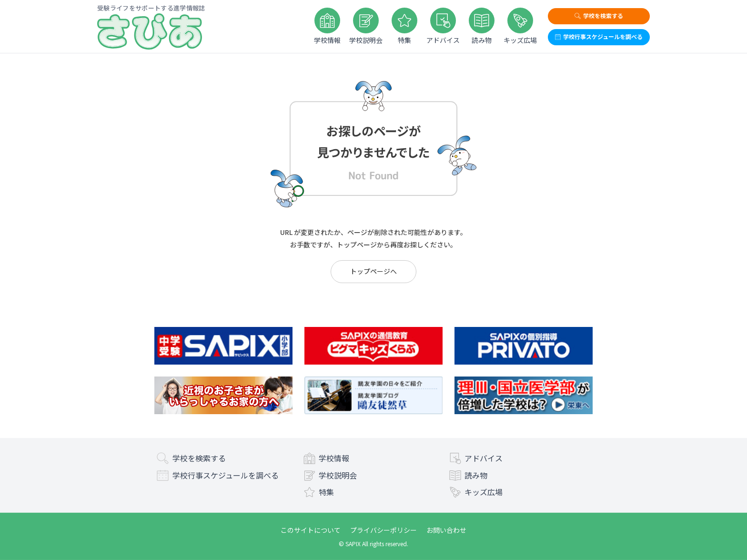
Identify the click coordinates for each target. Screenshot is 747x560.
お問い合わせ (446, 530)
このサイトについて (311, 530)
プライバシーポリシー (384, 530)
